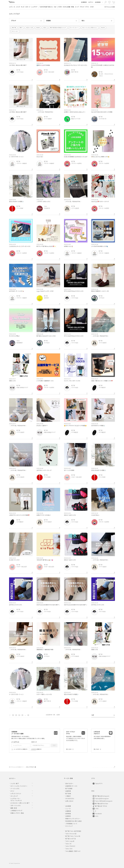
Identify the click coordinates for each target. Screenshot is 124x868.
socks (103, 28)
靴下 (21, 28)
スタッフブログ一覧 (31, 767)
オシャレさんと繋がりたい (90, 28)
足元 (45, 28)
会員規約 (34, 749)
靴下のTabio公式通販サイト (16, 767)
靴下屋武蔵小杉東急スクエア (58, 28)
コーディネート (75, 28)
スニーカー (15, 31)
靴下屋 (14, 28)
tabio (38, 28)
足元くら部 (30, 28)
